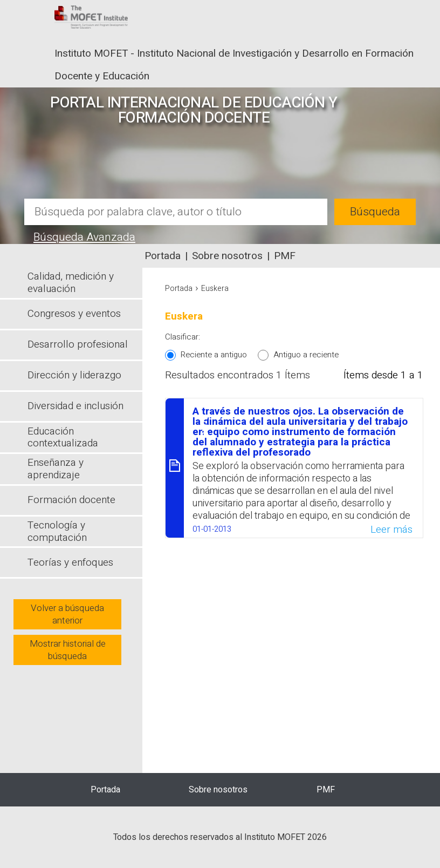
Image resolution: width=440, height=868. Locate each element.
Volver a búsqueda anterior (67, 614)
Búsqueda (375, 212)
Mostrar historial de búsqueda (68, 650)
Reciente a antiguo (214, 355)
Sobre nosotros (227, 256)
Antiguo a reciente (306, 355)
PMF (285, 256)
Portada (163, 256)
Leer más (391, 530)
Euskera (215, 289)
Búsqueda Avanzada (84, 237)
